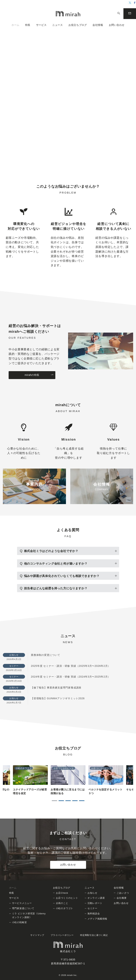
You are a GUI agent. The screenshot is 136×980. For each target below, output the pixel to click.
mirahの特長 (39, 375)
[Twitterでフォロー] (130, 3)
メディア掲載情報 (97, 919)
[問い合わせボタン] (130, 14)
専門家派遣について (23, 908)
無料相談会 (94, 914)
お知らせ (92, 893)
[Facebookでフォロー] (135, 3)
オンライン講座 (96, 898)
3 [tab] (68, 801)
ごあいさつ (123, 893)
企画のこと (62, 903)
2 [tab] (61, 801)
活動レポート (95, 903)
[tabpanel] (68, 780)
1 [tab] (54, 801)
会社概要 (122, 898)
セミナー (92, 908)
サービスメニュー (22, 903)
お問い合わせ (68, 865)
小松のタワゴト (65, 908)
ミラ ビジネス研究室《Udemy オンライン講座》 (29, 915)
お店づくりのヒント (67, 898)
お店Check (62, 893)
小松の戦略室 (19, 922)
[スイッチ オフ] (119, 14)
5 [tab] (82, 801)
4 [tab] (75, 801)
